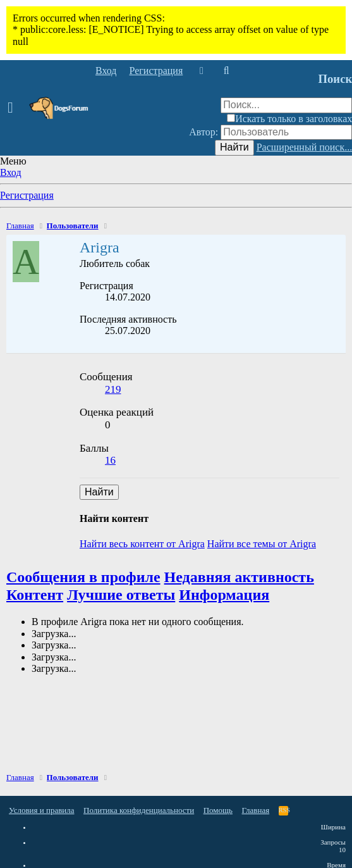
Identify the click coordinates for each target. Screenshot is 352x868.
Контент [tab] (35, 595)
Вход (11, 172)
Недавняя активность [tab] (239, 577)
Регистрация (27, 195)
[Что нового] (201, 71)
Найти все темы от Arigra (262, 544)
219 (113, 389)
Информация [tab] (224, 595)
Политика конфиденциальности (139, 810)
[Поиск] (226, 71)
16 (110, 460)
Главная (256, 810)
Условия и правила (42, 810)
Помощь (218, 810)
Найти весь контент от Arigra (142, 544)
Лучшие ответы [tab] (121, 595)
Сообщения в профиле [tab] (83, 577)
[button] (14, 108)
